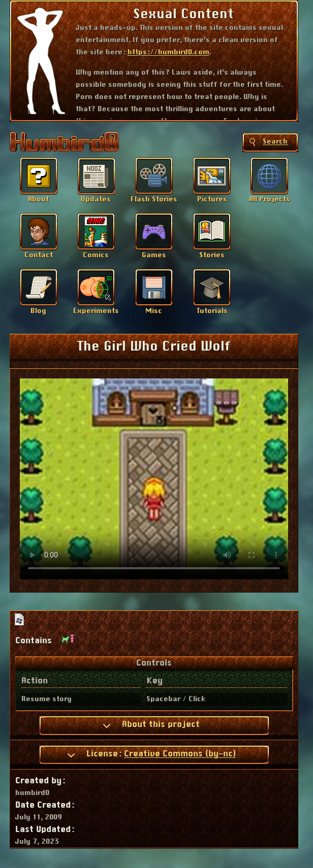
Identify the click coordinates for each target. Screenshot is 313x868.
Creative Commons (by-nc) (180, 754)
